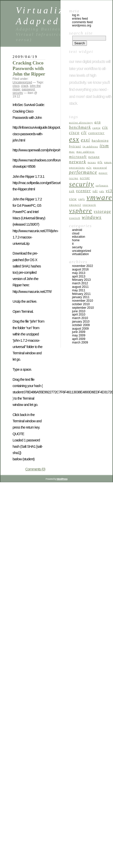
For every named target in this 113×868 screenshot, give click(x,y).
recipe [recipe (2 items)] (74, 178)
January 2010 (81, 322)
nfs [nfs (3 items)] (100, 162)
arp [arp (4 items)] (98, 122)
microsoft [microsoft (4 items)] (78, 157)
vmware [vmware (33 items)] (99, 197)
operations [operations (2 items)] (77, 168)
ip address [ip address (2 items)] (90, 146)
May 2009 (79, 335)
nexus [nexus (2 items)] (92, 162)
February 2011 (81, 294)
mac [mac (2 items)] (72, 152)
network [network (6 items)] (78, 162)
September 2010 (83, 308)
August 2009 (80, 329)
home (76, 240)
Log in (76, 15)
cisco (16, 86)
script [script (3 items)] (85, 178)
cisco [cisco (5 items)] (74, 133)
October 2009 (81, 325)
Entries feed (80, 19)
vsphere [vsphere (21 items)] (81, 211)
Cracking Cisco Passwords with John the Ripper (29, 68)
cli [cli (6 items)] (84, 133)
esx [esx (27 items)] (74, 139)
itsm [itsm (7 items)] (104, 146)
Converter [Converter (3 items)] (97, 133)
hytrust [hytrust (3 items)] (75, 146)
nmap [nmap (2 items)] (108, 162)
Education (79, 237)
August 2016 (80, 269)
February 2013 (81, 280)
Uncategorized (22, 82)
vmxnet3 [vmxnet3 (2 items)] (75, 205)
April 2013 (79, 276)
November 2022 (82, 266)
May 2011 (79, 290)
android (77, 230)
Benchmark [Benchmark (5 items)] (80, 127)
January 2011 (81, 297)
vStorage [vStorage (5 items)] (102, 211)
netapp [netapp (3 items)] (94, 157)
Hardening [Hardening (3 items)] (100, 141)
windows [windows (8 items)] (92, 217)
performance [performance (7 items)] (83, 172)
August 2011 (80, 287)
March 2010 (80, 318)
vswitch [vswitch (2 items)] (75, 218)
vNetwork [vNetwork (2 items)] (89, 205)
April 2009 (79, 339)
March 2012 (80, 283)
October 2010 (81, 304)
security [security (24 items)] (82, 184)
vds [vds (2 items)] (102, 191)
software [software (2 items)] (102, 185)
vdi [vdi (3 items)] (95, 191)
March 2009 (80, 342)
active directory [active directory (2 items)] (81, 123)
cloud (76, 233)
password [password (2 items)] (100, 168)
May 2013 (79, 273)
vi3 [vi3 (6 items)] (109, 191)
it (73, 244)
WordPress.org (82, 25)
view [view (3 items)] (73, 199)
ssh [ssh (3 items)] (72, 191)
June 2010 (79, 311)
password (28, 89)
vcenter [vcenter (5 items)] (83, 191)
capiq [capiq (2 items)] (96, 128)
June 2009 (79, 332)
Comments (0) (35, 469)
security (18, 93)
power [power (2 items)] (103, 173)
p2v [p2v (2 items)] (89, 168)
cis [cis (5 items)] (105, 127)
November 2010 (82, 301)
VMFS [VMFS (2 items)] (82, 199)
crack (25, 86)
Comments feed (82, 22)
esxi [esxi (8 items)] (86, 140)
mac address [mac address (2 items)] (86, 152)
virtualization (80, 254)
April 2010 (79, 315)
